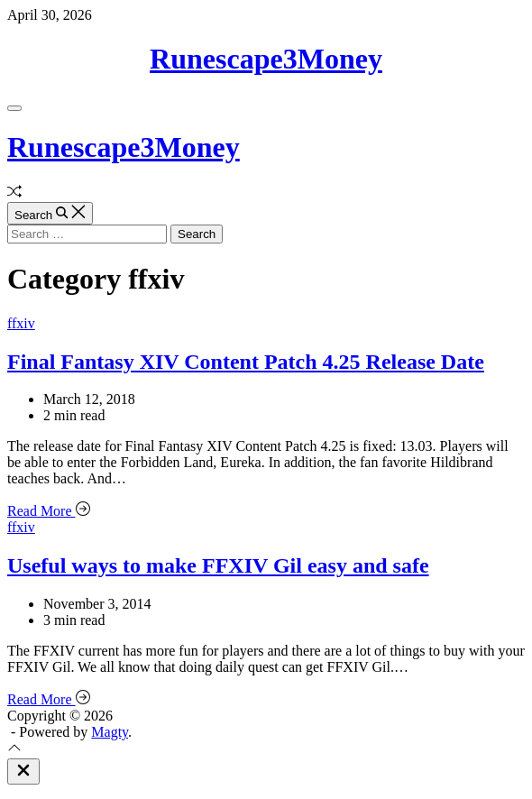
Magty (110, 732)
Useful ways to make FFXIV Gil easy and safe (218, 565)
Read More (49, 511)
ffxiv (21, 323)
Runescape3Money (266, 59)
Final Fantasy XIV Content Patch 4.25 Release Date (246, 362)
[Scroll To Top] (14, 750)
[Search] (50, 213)
